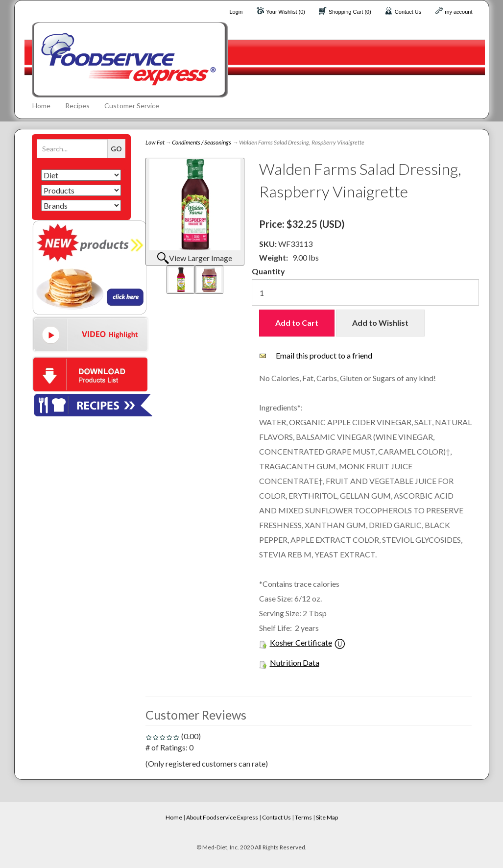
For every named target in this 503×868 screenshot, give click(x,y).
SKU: (269, 244)
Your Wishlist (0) (286, 12)
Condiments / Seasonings (202, 142)
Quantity (268, 271)
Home (41, 106)
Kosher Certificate (301, 642)
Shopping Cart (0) (350, 12)
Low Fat (155, 142)
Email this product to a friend (324, 355)
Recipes (77, 106)
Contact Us (408, 12)
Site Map (327, 817)
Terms (303, 817)
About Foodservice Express (222, 817)
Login (236, 12)
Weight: (274, 257)
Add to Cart (297, 323)
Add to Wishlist (380, 323)
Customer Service (132, 106)
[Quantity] (365, 292)
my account (458, 12)
